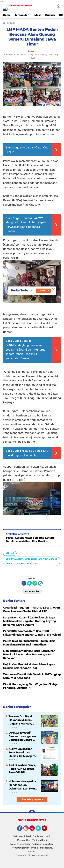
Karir (48, 836)
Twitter (40, 830)
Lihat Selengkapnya (32, 799)
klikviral (10, 553)
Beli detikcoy (47, 848)
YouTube (47, 830)
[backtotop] (32, 813)
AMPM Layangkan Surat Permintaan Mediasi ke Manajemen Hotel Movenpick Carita (23, 753)
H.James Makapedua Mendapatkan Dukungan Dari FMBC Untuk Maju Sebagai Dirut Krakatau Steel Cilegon (23, 785)
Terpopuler (22, 15)
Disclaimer (38, 836)
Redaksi (32, 851)
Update (43, 291)
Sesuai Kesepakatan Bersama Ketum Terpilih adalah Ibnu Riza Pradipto (30, 539)
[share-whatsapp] (35, 583)
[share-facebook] (24, 583)
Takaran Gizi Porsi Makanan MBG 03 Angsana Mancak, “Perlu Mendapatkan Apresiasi (22, 720)
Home (7, 15)
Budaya (50, 15)
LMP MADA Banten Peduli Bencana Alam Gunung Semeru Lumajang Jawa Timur (32, 561)
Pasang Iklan (24, 840)
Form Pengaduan (20, 848)
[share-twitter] (29, 583)
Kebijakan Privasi (22, 836)
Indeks (37, 15)
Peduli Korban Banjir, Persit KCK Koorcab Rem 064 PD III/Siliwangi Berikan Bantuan (22, 769)
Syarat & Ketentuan (20, 844)
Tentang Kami (40, 840)
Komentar (32, 591)
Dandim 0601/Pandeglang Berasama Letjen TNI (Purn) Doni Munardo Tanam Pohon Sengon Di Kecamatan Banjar (26, 350)
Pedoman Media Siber (43, 844)
